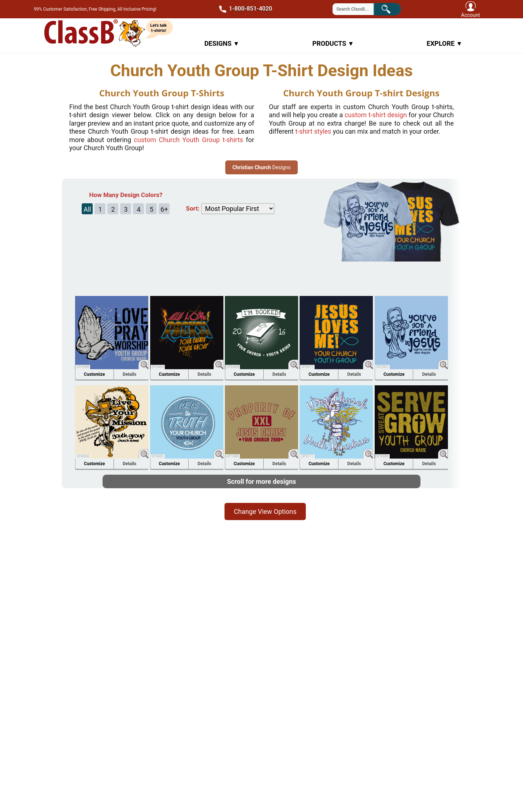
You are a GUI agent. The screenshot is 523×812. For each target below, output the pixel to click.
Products (333, 43)
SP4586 (382, 456)
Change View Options (265, 511)
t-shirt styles (313, 131)
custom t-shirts (189, 140)
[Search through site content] (358, 9)
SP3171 (307, 456)
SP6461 (158, 456)
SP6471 (307, 367)
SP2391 (382, 367)
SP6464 (158, 367)
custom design (376, 115)
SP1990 (233, 456)
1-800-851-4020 (244, 9)
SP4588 (83, 367)
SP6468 (233, 367)
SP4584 (83, 456)
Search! (392, 9)
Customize (94, 374)
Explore (444, 43)
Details (129, 374)
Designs (221, 43)
